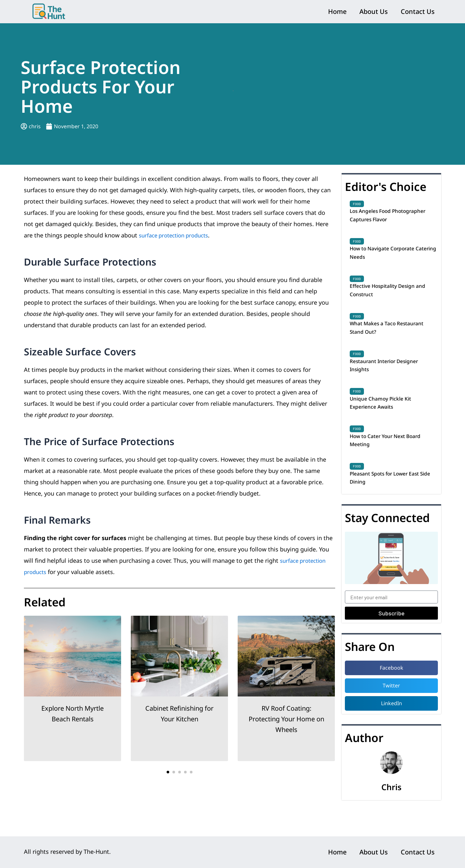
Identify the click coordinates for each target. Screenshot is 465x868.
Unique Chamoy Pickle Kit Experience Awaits (385, 418)
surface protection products (177, 235)
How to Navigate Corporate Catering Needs (388, 257)
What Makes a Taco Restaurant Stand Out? (392, 338)
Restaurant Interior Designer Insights (390, 378)
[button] (168, 772)
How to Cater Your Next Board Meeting (392, 459)
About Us (374, 11)
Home (337, 11)
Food (357, 204)
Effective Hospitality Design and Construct (394, 297)
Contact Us (418, 11)
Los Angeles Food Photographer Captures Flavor (392, 216)
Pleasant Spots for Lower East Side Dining (391, 499)
